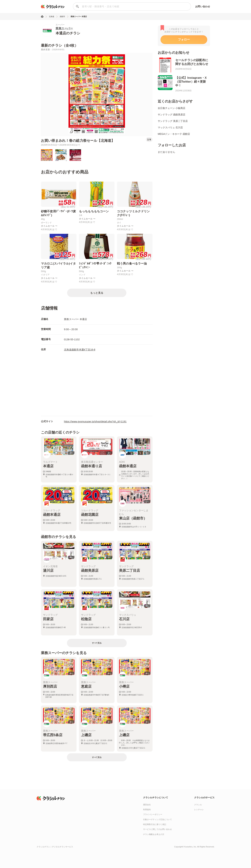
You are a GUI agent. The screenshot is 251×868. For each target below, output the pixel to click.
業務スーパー (64, 28)
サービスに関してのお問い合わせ (157, 829)
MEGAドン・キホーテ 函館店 (174, 134)
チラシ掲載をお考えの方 (154, 834)
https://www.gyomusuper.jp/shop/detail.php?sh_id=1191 (95, 422)
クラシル (198, 805)
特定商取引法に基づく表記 (155, 824)
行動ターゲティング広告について (157, 819)
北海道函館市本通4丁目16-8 (80, 350)
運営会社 (147, 805)
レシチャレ (199, 810)
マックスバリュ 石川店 (170, 127)
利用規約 (147, 810)
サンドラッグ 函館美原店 (172, 115)
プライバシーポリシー (153, 814)
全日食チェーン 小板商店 (172, 108)
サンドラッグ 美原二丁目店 (173, 121)
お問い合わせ (203, 6)
